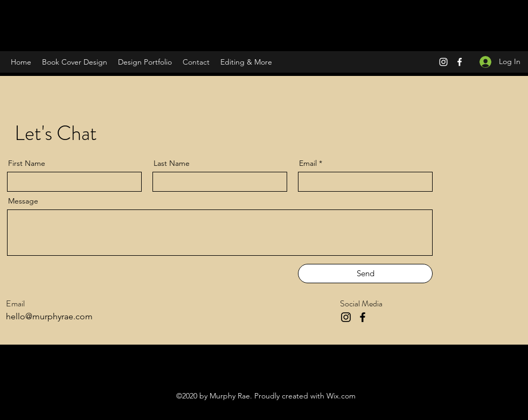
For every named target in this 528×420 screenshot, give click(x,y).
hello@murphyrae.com (49, 316)
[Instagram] (443, 62)
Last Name (172, 163)
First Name (27, 163)
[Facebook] (460, 62)
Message (23, 201)
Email (308, 163)
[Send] (365, 274)
